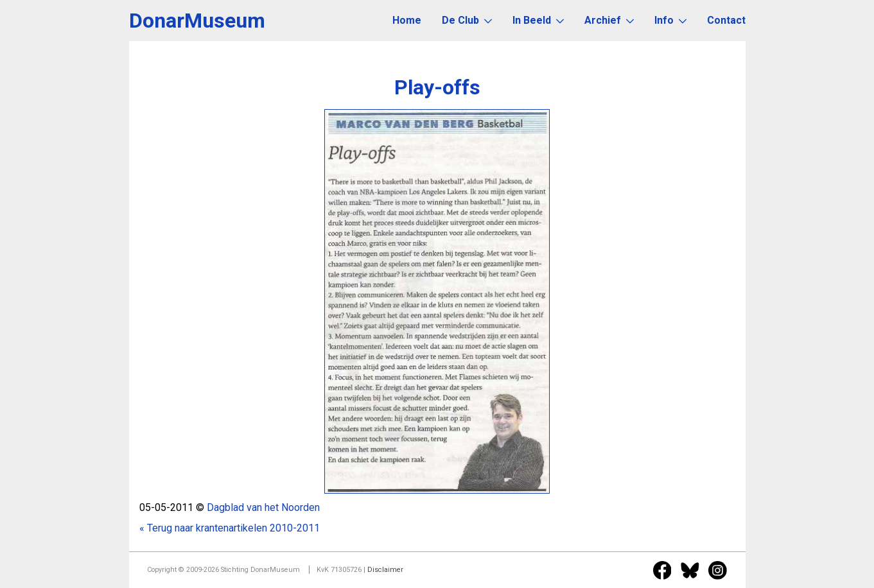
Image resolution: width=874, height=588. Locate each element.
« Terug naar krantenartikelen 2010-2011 (230, 528)
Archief (609, 20)
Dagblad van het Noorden (263, 507)
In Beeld (538, 20)
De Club (467, 20)
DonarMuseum (197, 21)
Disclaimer (385, 570)
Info (670, 20)
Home (407, 20)
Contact (726, 20)
